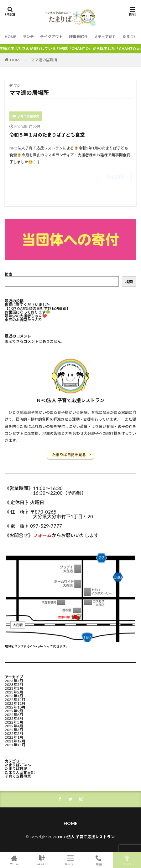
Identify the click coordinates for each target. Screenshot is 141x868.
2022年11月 (15, 703)
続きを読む (116, 177)
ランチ (28, 37)
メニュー (70, 860)
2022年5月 (14, 722)
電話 (99, 860)
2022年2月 (14, 733)
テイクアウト (51, 37)
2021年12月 (15, 741)
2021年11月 (15, 745)
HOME (10, 37)
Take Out (42, 860)
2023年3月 (14, 688)
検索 (8, 274)
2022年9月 (14, 711)
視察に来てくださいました (27, 305)
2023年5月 (14, 685)
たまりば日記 (16, 769)
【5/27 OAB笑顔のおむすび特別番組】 (37, 308)
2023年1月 (14, 696)
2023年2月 (14, 692)
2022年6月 (14, 718)
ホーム (14, 860)
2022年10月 (15, 707)
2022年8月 (14, 715)
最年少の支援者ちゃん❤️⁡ (26, 316)
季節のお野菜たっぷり (23, 320)
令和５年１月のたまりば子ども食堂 (47, 135)
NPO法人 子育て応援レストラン (86, 837)
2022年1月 (14, 737)
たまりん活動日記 (20, 772)
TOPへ (127, 860)
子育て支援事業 (28, 116)
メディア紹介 (105, 37)
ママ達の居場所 (44, 60)
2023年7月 (14, 681)
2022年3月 (14, 730)
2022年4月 (14, 726)
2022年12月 (15, 700)
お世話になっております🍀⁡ (28, 312)
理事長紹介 (78, 37)
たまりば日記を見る (69, 455)
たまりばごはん (18, 765)
